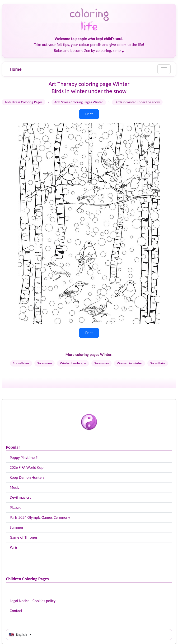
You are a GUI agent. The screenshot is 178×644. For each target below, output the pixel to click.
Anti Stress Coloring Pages (24, 102)
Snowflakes (21, 363)
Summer (17, 527)
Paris (14, 547)
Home (16, 69)
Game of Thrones (24, 537)
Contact (16, 611)
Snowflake (158, 363)
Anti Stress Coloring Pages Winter (79, 102)
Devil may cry (21, 497)
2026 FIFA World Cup (27, 467)
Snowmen (44, 363)
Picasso (16, 508)
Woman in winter (129, 363)
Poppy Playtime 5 (24, 458)
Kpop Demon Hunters (27, 477)
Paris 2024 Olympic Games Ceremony (40, 517)
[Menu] (164, 69)
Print (89, 114)
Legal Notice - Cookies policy (33, 601)
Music (15, 487)
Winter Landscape (73, 363)
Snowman (101, 363)
